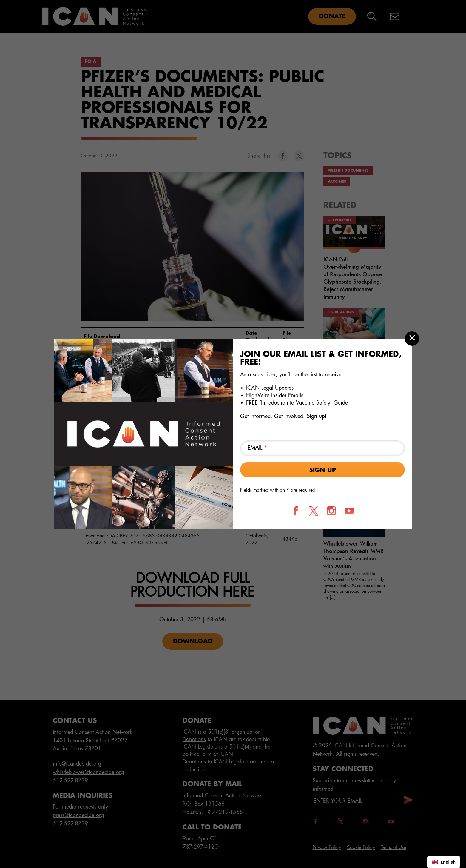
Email (257, 448)
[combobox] (444, 862)
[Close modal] (412, 339)
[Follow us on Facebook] (296, 511)
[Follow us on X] (314, 511)
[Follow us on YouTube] (349, 511)
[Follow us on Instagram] (331, 511)
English (444, 862)
